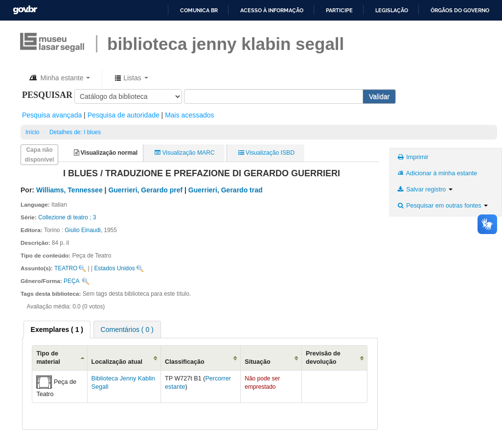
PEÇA (71, 281)
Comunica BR (199, 10)
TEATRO (66, 268)
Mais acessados (189, 115)
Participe (339, 10)
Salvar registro (424, 189)
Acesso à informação (272, 10)
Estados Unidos (114, 268)
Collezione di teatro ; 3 (67, 217)
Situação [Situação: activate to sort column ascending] (258, 362)
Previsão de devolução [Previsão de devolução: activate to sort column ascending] (323, 358)
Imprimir (412, 157)
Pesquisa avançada (52, 115)
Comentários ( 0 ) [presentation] (127, 330)
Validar (379, 96)
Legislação (392, 10)
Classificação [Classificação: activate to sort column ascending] (185, 362)
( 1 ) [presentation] (57, 330)
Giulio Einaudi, (83, 230)
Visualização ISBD (266, 153)
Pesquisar (47, 95)
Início (32, 132)
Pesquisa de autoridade (124, 115)
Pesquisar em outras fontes (442, 206)
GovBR (25, 10)
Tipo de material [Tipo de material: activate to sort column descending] (48, 358)
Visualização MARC (185, 153)
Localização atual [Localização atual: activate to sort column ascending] (117, 362)
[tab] (57, 330)
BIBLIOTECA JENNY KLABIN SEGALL (226, 44)
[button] (59, 78)
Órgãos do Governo (460, 10)
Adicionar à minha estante (437, 173)
